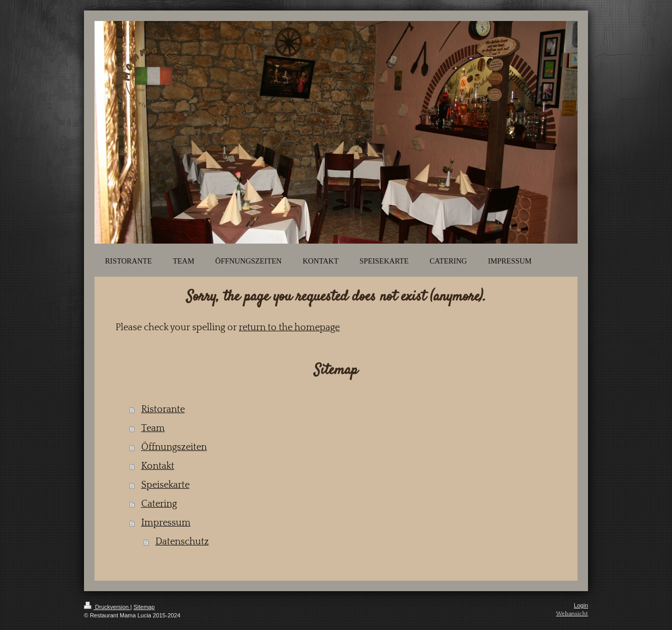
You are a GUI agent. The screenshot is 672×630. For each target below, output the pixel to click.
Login (581, 605)
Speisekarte (165, 485)
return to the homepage (289, 328)
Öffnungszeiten (174, 447)
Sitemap (144, 607)
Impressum (166, 523)
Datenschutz (182, 542)
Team (153, 428)
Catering (159, 504)
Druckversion (107, 607)
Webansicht (572, 614)
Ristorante (163, 409)
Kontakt (158, 466)
